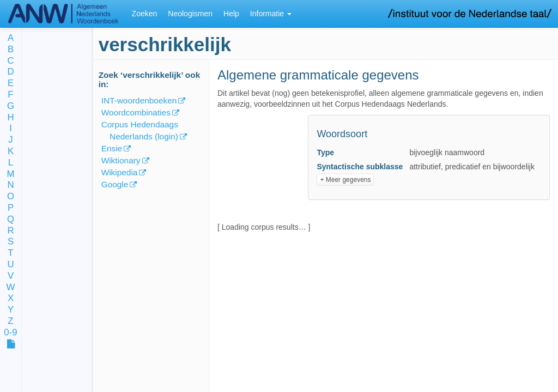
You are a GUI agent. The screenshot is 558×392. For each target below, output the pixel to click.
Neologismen (190, 14)
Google (115, 184)
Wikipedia (120, 172)
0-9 (10, 333)
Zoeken (145, 14)
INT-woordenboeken (139, 100)
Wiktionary (121, 160)
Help (231, 14)
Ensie (112, 148)
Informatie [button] (271, 14)
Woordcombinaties (136, 112)
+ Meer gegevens (345, 180)
